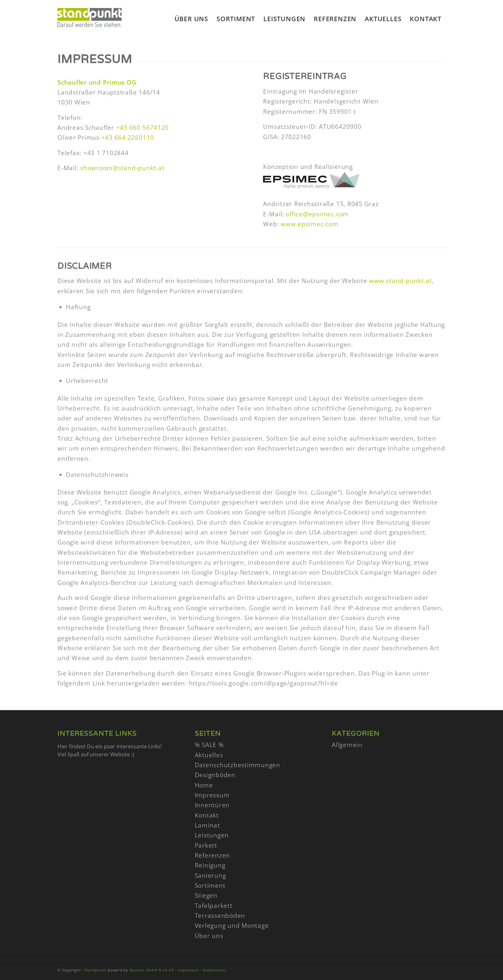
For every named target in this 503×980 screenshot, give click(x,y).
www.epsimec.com (309, 224)
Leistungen (212, 835)
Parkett (206, 845)
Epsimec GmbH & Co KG (152, 970)
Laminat (207, 825)
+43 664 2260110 (128, 137)
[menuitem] (191, 19)
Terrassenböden (220, 916)
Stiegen (206, 895)
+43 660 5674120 (142, 128)
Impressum (212, 795)
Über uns (209, 936)
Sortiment (210, 885)
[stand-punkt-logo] (90, 27)
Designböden (215, 775)
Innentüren (212, 805)
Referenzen (213, 855)
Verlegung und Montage (232, 926)
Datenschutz (214, 970)
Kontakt (207, 815)
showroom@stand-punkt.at (122, 168)
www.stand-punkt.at (401, 281)
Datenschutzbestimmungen (238, 765)
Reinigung (210, 865)
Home (204, 785)
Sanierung (210, 876)
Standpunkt (96, 970)
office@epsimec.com (317, 214)
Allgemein (347, 745)
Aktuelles (209, 755)
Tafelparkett (214, 906)
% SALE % (209, 745)
